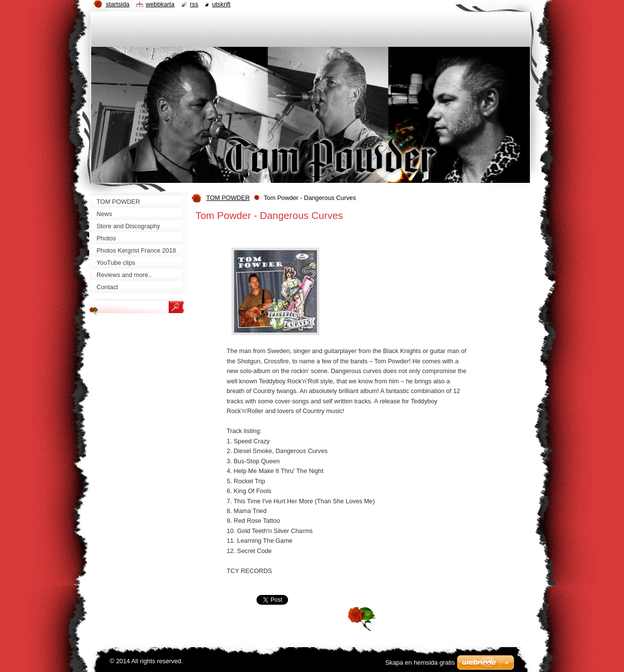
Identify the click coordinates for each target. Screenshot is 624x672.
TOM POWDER (228, 198)
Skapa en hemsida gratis (420, 662)
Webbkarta (160, 4)
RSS (194, 4)
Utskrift (221, 4)
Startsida (117, 4)
